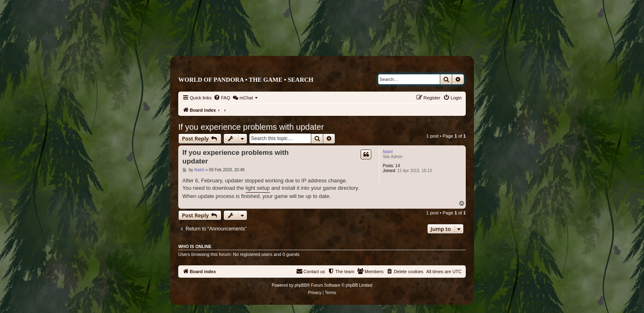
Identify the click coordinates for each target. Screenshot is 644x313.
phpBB (301, 285)
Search (300, 80)
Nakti (388, 152)
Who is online (195, 246)
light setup (258, 188)
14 (398, 166)
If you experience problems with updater (251, 127)
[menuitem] (222, 98)
